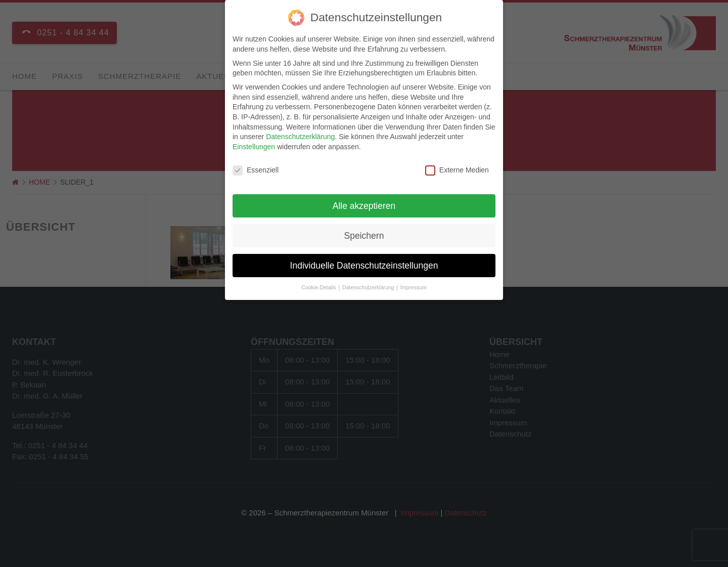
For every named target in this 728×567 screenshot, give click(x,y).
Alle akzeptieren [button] (364, 204)
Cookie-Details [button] (319, 286)
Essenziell (256, 168)
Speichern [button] (364, 234)
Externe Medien (457, 168)
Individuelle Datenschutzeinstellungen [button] (364, 264)
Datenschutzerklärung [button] (369, 286)
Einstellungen (254, 145)
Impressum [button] (414, 286)
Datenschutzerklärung (300, 135)
